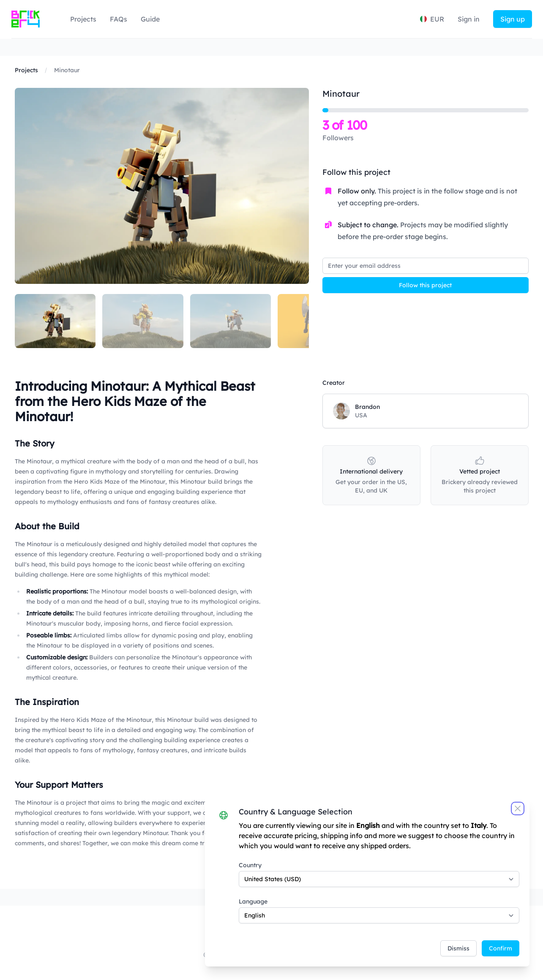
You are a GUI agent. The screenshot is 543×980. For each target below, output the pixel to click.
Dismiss (458, 948)
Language (253, 901)
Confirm (501, 948)
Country (250, 865)
